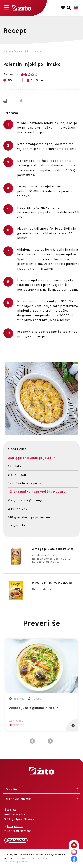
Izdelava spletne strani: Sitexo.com (36, 858)
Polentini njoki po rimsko (27, 51)
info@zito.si (15, 826)
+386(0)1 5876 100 (19, 831)
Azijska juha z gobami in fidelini (35, 708)
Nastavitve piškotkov (16, 862)
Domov (7, 51)
